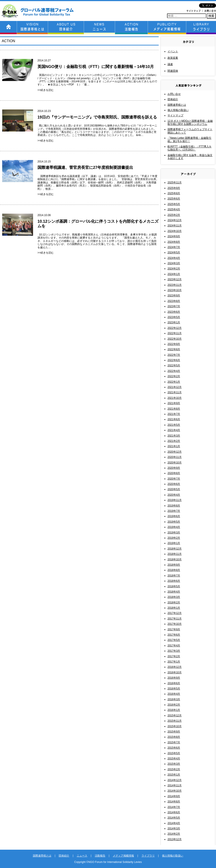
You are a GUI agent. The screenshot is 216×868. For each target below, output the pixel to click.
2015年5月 (174, 753)
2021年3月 (174, 436)
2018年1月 (174, 608)
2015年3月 (174, 764)
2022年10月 (175, 339)
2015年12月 (175, 715)
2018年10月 (175, 559)
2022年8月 (174, 349)
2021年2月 (174, 441)
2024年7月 (174, 247)
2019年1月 (174, 543)
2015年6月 (174, 748)
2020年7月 (174, 479)
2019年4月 (174, 527)
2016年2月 (174, 705)
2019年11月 (175, 500)
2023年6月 (174, 312)
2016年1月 (174, 710)
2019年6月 (174, 516)
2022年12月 (175, 328)
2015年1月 (174, 775)
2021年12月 (175, 387)
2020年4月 (174, 495)
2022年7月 (174, 355)
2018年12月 (175, 549)
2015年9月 (174, 732)
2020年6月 (174, 484)
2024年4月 (174, 258)
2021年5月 (174, 425)
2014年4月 (174, 823)
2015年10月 (175, 726)
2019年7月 (174, 511)
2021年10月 (175, 398)
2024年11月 (175, 226)
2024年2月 (174, 269)
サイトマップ (175, 115)
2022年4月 (174, 371)
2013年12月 (175, 839)
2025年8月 (174, 193)
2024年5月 (174, 252)
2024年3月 (174, 263)
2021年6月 (174, 419)
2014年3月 (174, 828)
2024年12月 (175, 220)
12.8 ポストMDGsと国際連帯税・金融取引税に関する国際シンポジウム (190, 122)
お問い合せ (174, 94)
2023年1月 (174, 322)
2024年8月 (174, 242)
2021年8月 (174, 409)
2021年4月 (174, 430)
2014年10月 (175, 791)
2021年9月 (174, 403)
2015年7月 (174, 742)
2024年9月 (174, 236)
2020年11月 (175, 457)
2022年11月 (175, 333)
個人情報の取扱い (178, 110)
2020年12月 (175, 452)
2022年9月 (174, 344)
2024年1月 (174, 274)
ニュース (82, 856)
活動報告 (100, 856)
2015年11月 (175, 721)
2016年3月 (174, 699)
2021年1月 (174, 446)
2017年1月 (174, 662)
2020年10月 (175, 463)
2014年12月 (175, 780)
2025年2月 (174, 215)
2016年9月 (174, 678)
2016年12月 (175, 667)
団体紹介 (173, 99)
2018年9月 (174, 565)
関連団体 (173, 71)
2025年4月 (174, 209)
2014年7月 (174, 807)
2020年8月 (174, 473)
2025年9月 (174, 188)
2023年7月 (174, 306)
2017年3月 (174, 651)
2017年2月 (174, 656)
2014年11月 (175, 785)
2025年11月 (175, 183)
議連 (170, 64)
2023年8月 (174, 301)
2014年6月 (174, 812)
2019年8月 (174, 506)
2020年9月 (174, 468)
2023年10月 (175, 290)
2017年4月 (174, 646)
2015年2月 (174, 769)
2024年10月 (175, 231)
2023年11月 (175, 285)
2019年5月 (174, 522)
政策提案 (173, 58)
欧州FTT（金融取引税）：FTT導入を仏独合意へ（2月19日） (190, 148)
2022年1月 (174, 382)
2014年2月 (174, 834)
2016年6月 (174, 683)
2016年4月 (174, 694)
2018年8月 (174, 570)
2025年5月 (174, 204)
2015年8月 (174, 737)
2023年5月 (174, 317)
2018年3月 (174, 597)
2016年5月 (174, 689)
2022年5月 (174, 365)
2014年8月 (174, 802)
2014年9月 (174, 796)
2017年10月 (175, 624)
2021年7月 (174, 414)
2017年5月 (174, 640)
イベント (173, 51)
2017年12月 (175, 613)
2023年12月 (175, 279)
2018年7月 (174, 576)
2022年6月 (174, 360)
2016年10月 (175, 672)
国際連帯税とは (177, 105)
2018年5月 (174, 586)
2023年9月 (174, 296)
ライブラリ (148, 856)
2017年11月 (175, 619)
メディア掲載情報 (123, 856)
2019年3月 (174, 533)
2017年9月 (174, 629)
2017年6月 (174, 635)
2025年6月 (174, 199)
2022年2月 (174, 376)
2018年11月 (175, 554)
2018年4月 (174, 592)
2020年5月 (174, 489)
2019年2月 (174, 538)
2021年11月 (175, 392)
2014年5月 (174, 818)
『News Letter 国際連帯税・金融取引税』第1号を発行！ (189, 139)
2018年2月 (174, 603)
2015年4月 (174, 759)
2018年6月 (174, 581)
